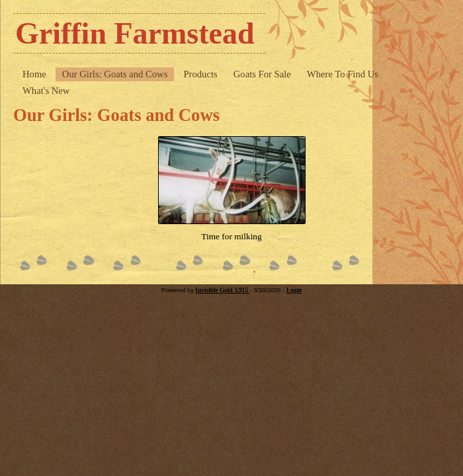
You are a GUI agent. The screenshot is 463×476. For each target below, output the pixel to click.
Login (294, 290)
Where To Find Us (343, 74)
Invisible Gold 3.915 (223, 290)
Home (34, 74)
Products (200, 74)
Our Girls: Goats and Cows (115, 74)
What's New (46, 91)
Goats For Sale (262, 74)
